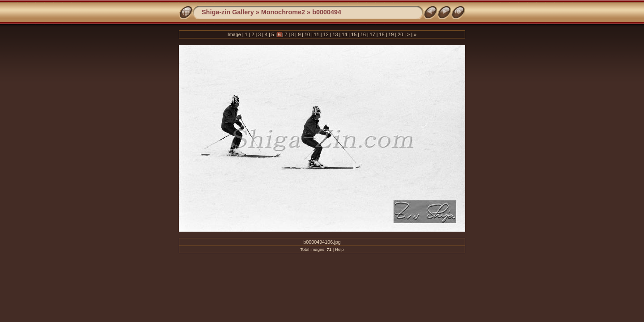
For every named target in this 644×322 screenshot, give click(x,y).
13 (335, 34)
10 (307, 34)
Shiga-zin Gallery (228, 12)
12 (326, 34)
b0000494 (327, 12)
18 (382, 34)
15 (354, 34)
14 (344, 34)
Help (339, 249)
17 (373, 34)
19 (391, 34)
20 (400, 34)
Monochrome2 (283, 12)
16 (363, 34)
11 (317, 34)
